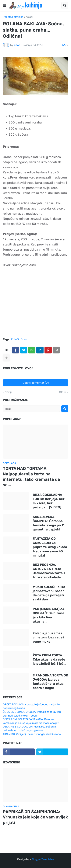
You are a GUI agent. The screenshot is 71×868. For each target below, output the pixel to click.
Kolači (29, 17)
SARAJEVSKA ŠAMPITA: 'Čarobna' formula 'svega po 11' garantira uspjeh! (49, 523)
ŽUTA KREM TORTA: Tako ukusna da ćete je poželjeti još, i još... (50, 659)
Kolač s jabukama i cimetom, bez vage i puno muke (48, 637)
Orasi (24, 339)
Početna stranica (13, 17)
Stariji (63, 392)
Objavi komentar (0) (36, 383)
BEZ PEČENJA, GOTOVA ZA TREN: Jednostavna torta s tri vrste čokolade (49, 571)
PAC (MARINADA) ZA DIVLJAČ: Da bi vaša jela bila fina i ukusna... (49, 615)
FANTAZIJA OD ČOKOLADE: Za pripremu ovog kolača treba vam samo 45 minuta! (50, 547)
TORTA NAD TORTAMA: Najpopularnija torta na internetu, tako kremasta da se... (31, 477)
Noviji (8, 392)
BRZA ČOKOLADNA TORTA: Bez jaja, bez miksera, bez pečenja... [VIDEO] (49, 501)
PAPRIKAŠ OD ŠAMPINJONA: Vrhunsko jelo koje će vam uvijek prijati (35, 817)
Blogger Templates (43, 859)
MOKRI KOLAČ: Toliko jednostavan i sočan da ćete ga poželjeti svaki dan (49, 593)
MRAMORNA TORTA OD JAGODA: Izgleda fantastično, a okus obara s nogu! (50, 682)
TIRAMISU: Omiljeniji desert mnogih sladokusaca (32, 734)
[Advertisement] (35, 304)
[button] (4, 5)
